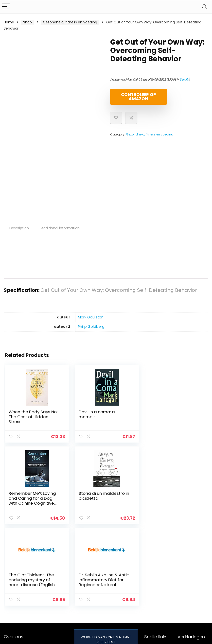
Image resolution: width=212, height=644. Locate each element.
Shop (27, 22)
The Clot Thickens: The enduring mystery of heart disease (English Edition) (101, 501)
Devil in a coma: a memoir (96, 414)
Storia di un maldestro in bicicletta (34, 496)
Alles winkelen (156, 573)
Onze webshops (158, 587)
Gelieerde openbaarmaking (192, 587)
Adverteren (154, 594)
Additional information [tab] (60, 228)
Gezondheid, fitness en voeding (70, 22)
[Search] (204, 7)
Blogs (149, 580)
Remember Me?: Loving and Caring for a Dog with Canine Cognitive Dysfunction (171, 419)
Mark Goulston (91, 317)
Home (9, 22)
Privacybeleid (189, 566)
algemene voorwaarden (189, 575)
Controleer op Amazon (139, 97)
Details (184, 79)
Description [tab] (19, 228)
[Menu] (6, 7)
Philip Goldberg (91, 327)
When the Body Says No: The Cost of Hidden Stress (33, 417)
